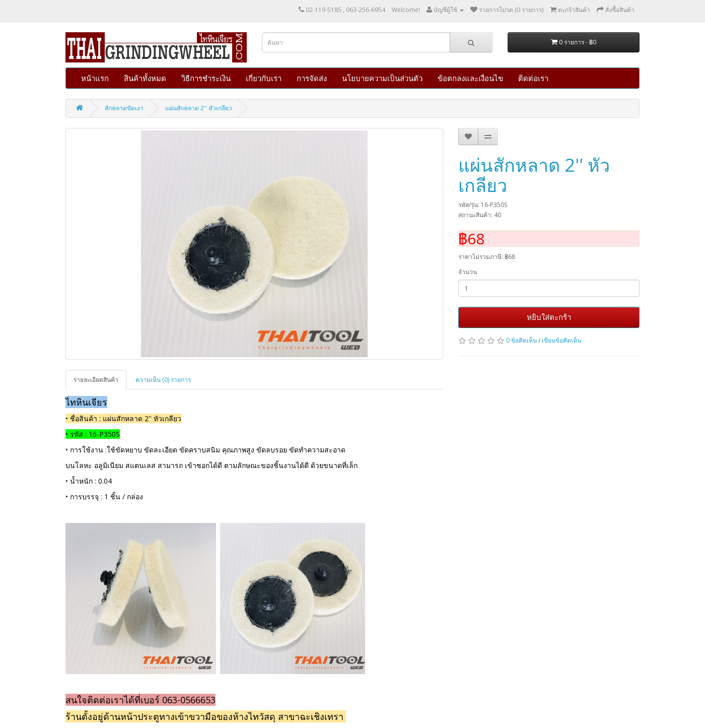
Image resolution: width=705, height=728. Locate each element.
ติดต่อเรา (533, 78)
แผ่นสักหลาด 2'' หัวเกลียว (199, 108)
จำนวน (468, 272)
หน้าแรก (95, 78)
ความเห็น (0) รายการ (163, 380)
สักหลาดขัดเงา (124, 108)
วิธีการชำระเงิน (206, 78)
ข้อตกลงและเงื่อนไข (470, 78)
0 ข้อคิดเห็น (521, 340)
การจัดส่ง (312, 78)
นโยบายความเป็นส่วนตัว (382, 78)
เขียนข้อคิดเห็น (561, 340)
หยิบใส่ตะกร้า (549, 317)
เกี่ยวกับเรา (264, 78)
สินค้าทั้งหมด (145, 78)
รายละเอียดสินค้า (96, 380)
